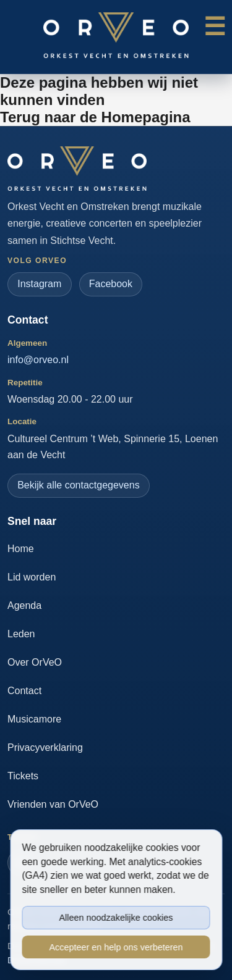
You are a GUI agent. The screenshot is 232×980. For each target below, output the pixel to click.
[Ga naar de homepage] (77, 169)
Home (21, 549)
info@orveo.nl (38, 360)
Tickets (23, 776)
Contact (24, 691)
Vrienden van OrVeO (53, 804)
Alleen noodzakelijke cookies (116, 918)
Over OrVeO (35, 662)
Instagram (39, 284)
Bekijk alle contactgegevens (78, 485)
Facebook (111, 284)
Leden (21, 634)
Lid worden (32, 577)
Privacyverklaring (45, 748)
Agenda (24, 605)
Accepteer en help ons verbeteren (116, 947)
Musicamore (34, 719)
